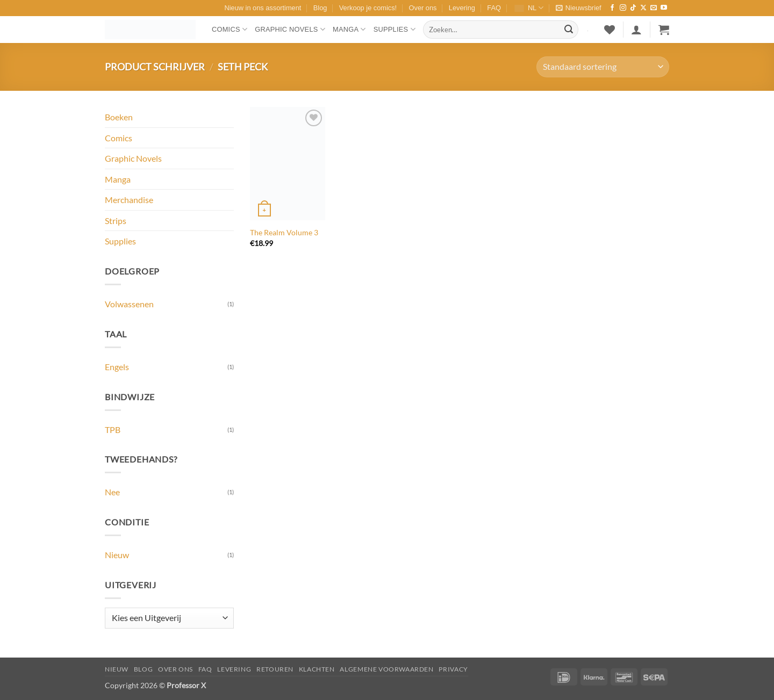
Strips (116, 221)
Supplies (395, 29)
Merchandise (129, 200)
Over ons (423, 8)
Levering (462, 8)
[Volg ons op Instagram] (623, 8)
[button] (579, 8)
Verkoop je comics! (368, 8)
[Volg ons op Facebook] (612, 8)
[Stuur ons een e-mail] (654, 8)
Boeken (119, 117)
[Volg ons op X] (643, 8)
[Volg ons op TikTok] (633, 8)
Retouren (275, 669)
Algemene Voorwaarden (386, 669)
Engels (117, 367)
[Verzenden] (569, 30)
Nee (112, 492)
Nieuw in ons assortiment (263, 8)
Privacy (453, 669)
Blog (320, 8)
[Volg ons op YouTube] (664, 8)
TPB (113, 430)
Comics (230, 29)
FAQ (494, 8)
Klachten (317, 669)
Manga (349, 29)
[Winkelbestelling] (603, 67)
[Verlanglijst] (610, 30)
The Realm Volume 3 (284, 232)
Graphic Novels (290, 29)
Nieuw (117, 555)
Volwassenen (129, 304)
